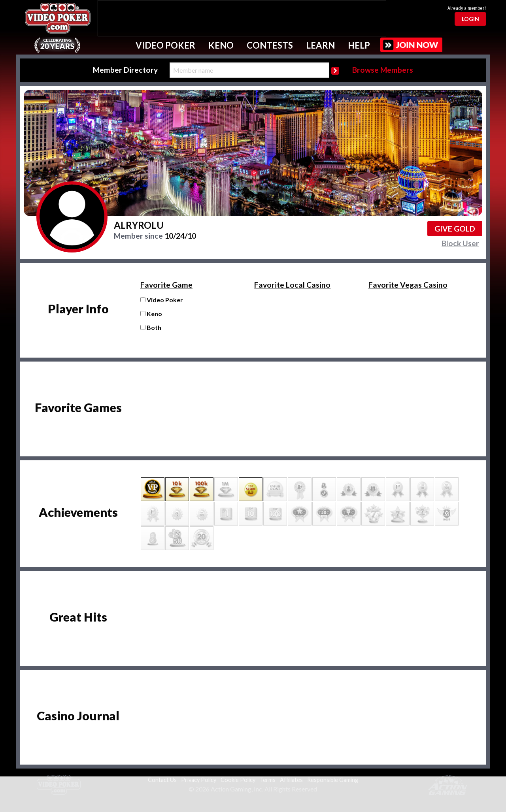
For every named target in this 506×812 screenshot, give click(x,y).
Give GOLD (455, 229)
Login (470, 19)
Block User (460, 243)
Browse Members (383, 70)
